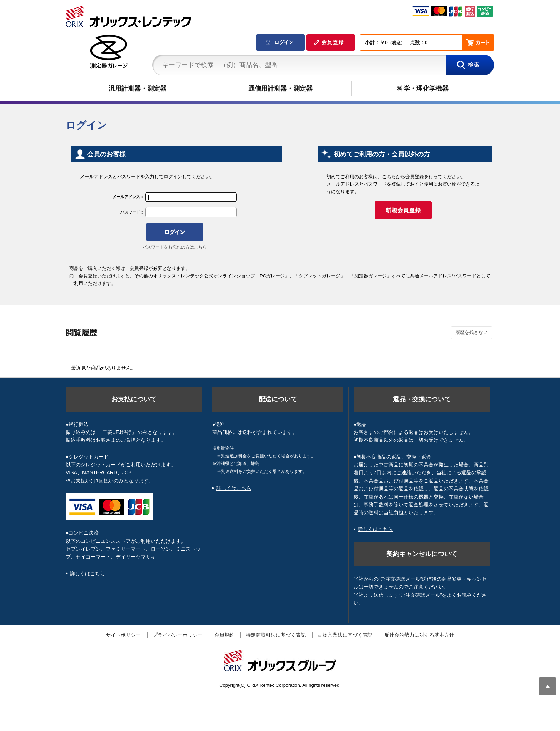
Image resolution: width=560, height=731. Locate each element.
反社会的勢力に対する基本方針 (419, 635)
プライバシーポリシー (177, 635)
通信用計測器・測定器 (280, 89)
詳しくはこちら (87, 574)
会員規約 (224, 635)
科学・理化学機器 (423, 89)
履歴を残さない (472, 332)
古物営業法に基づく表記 (345, 635)
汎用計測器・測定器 (137, 89)
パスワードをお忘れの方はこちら (175, 247)
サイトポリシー (123, 635)
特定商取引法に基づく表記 (276, 635)
